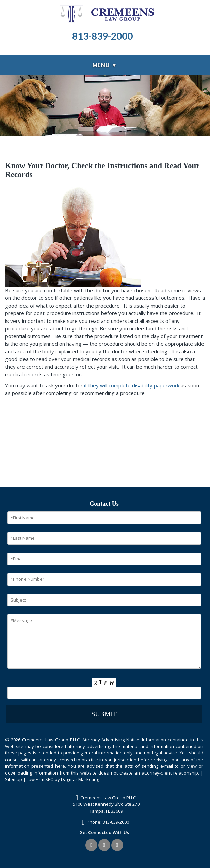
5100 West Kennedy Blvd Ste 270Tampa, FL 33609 (106, 808)
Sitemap (14, 779)
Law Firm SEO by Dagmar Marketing (63, 779)
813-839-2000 (116, 822)
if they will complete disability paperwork (132, 385)
